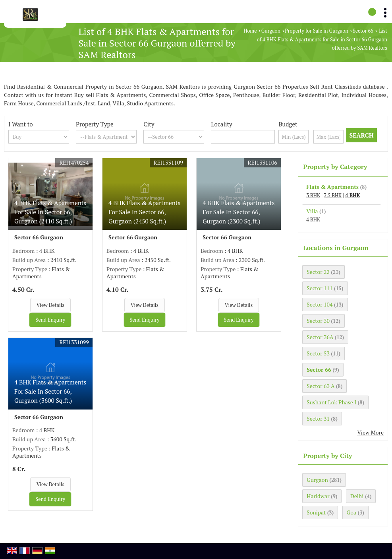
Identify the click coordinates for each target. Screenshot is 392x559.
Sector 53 (318, 353)
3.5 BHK (333, 195)
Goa (351, 512)
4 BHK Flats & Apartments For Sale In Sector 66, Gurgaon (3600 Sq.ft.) (50, 391)
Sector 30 (318, 321)
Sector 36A (320, 337)
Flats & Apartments (332, 187)
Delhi (357, 496)
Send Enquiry (50, 320)
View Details (50, 305)
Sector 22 (318, 272)
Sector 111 (320, 288)
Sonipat (316, 512)
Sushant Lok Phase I (331, 402)
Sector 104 (320, 304)
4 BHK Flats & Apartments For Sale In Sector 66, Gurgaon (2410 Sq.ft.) (50, 212)
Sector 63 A (321, 386)
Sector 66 (363, 31)
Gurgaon (271, 31)
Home (250, 31)
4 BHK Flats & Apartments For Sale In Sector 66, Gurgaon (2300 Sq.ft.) (238, 212)
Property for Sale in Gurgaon (316, 31)
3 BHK (313, 195)
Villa (312, 211)
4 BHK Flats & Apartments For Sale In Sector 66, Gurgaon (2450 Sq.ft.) (144, 212)
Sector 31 (318, 418)
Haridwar (318, 496)
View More (370, 432)
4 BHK (352, 195)
